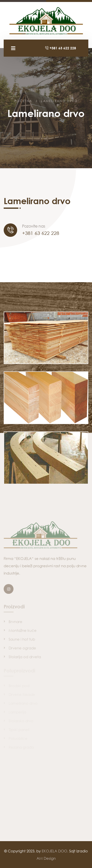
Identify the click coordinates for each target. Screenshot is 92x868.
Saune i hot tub (22, 640)
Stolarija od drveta (25, 658)
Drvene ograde (22, 649)
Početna (23, 101)
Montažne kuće (23, 631)
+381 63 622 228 (61, 48)
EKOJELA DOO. (55, 851)
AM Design (46, 858)
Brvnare (15, 623)
